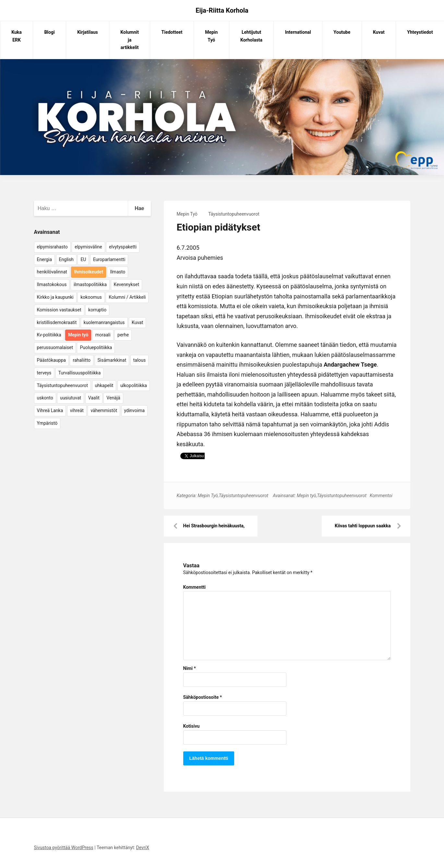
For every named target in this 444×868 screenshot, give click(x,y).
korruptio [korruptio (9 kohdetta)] (97, 310)
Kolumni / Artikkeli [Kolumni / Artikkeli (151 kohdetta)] (127, 297)
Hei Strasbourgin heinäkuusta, (214, 526)
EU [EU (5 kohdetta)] (83, 259)
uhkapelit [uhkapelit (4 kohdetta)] (104, 385)
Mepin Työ (211, 36)
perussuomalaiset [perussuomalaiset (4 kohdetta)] (55, 347)
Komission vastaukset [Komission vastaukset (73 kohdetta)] (59, 310)
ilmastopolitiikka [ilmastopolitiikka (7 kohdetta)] (90, 284)
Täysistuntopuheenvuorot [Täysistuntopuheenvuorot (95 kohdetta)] (63, 385)
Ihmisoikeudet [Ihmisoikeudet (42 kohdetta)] (89, 272)
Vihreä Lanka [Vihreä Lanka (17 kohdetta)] (50, 410)
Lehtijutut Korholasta (251, 36)
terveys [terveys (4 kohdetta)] (44, 373)
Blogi (49, 32)
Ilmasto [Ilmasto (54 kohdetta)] (118, 272)
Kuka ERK (17, 36)
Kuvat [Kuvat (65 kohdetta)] (137, 322)
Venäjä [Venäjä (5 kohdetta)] (113, 398)
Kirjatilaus (88, 32)
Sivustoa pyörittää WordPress (64, 848)
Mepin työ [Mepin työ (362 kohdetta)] (78, 335)
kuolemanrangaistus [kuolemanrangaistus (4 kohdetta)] (104, 322)
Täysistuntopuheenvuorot (234, 214)
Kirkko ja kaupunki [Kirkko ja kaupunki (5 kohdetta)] (55, 297)
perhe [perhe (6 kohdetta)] (123, 335)
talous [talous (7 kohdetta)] (140, 360)
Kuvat (379, 32)
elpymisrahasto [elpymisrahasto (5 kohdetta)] (52, 247)
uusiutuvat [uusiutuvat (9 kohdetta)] (71, 398)
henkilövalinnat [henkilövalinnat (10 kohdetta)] (52, 272)
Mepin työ (306, 496)
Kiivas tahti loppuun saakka (363, 526)
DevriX (143, 848)
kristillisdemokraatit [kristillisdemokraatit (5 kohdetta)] (57, 322)
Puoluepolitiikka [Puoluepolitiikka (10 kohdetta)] (96, 347)
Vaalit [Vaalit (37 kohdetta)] (94, 398)
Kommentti (194, 587)
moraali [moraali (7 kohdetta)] (103, 335)
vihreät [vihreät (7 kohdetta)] (77, 410)
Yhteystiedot (420, 32)
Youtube (342, 32)
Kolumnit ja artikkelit (130, 40)
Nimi (190, 668)
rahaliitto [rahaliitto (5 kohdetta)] (82, 360)
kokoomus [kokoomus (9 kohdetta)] (91, 297)
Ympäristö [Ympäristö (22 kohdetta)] (47, 423)
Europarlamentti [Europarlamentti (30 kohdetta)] (109, 259)
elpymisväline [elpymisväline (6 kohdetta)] (88, 247)
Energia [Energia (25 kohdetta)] (45, 259)
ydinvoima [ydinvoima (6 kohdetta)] (135, 410)
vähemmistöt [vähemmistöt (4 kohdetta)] (104, 410)
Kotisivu (192, 726)
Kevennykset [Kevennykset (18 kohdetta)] (126, 284)
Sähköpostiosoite (203, 697)
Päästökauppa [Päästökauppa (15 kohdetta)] (51, 360)
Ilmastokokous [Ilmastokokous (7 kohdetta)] (52, 284)
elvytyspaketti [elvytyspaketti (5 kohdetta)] (123, 247)
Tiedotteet (172, 32)
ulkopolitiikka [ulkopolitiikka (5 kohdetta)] (134, 385)
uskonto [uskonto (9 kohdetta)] (45, 398)
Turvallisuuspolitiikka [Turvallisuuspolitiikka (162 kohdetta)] (80, 373)
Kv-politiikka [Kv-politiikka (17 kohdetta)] (49, 335)
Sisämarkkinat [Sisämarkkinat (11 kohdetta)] (112, 360)
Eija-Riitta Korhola (222, 10)
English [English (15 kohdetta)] (66, 259)
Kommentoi (381, 496)
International (298, 32)
